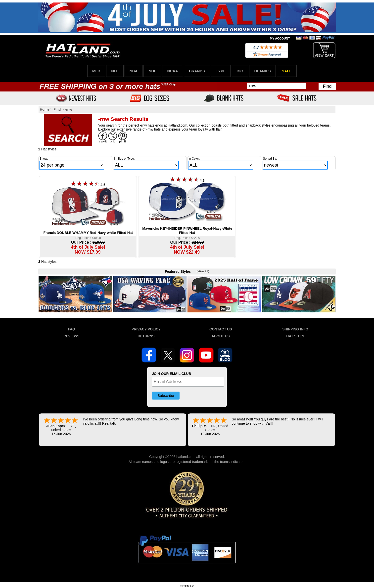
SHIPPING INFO (295, 329)
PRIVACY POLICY (146, 329)
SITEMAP (187, 586)
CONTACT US (221, 329)
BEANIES (262, 71)
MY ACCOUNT (280, 39)
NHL (152, 71)
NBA (134, 71)
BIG (240, 71)
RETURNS (146, 336)
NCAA (172, 71)
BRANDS (197, 71)
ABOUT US (221, 336)
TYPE (221, 71)
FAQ (71, 329)
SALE (287, 71)
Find (327, 86)
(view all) (203, 271)
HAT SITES (295, 336)
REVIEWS (71, 336)
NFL (115, 71)
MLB (96, 71)
